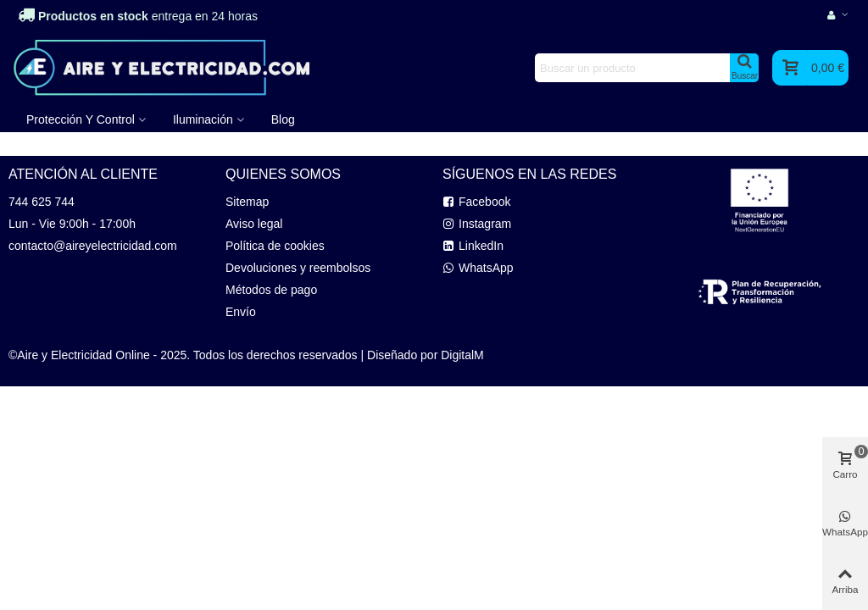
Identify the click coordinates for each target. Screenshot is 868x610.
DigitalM (462, 355)
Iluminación (203, 119)
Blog (283, 119)
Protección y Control (81, 119)
